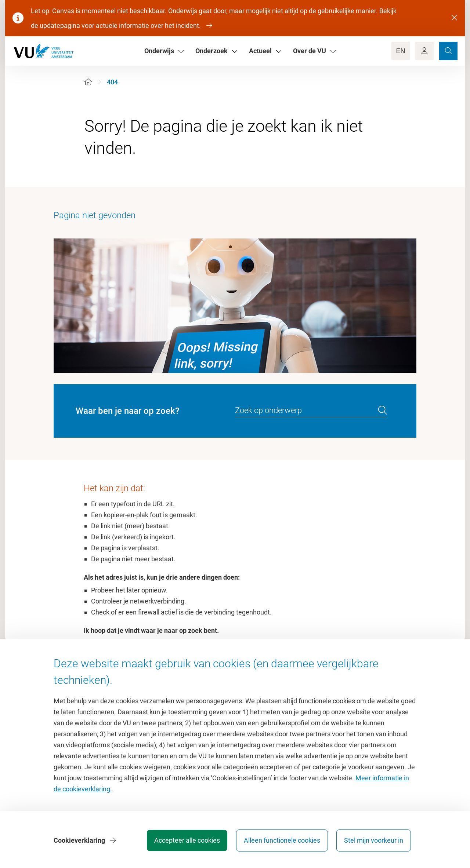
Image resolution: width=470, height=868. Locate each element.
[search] (383, 411)
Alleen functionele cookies (282, 840)
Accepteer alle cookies (187, 840)
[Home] (88, 82)
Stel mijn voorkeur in (374, 840)
